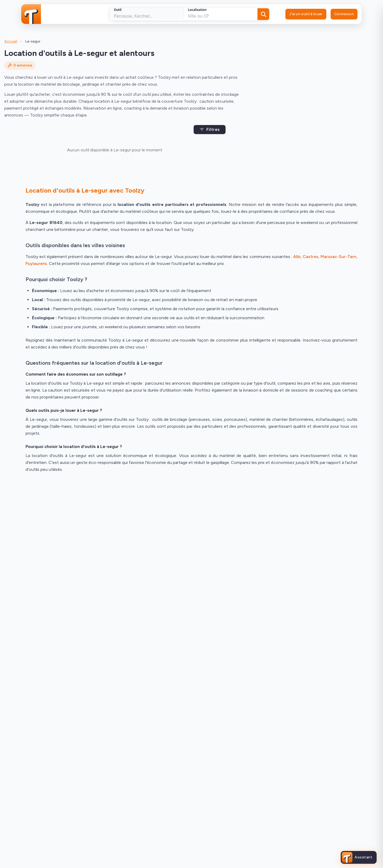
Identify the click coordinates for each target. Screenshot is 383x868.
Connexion (344, 14)
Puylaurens (36, 263)
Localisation (197, 10)
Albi (297, 257)
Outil (118, 10)
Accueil (11, 41)
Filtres (210, 129)
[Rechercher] (263, 14)
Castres (311, 257)
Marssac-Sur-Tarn (338, 257)
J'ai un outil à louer (306, 14)
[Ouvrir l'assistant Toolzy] (359, 857)
